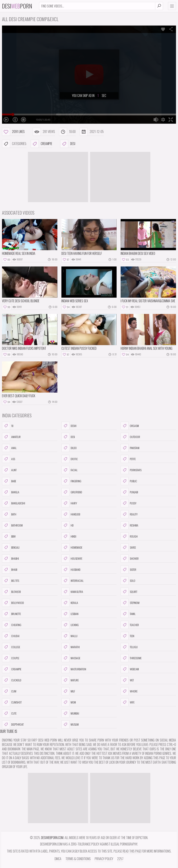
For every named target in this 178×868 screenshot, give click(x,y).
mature (70, 680)
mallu (69, 636)
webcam (130, 669)
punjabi (129, 492)
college (11, 647)
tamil (128, 614)
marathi (71, 647)
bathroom (12, 525)
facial (69, 470)
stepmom (130, 603)
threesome (131, 658)
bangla (11, 492)
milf (68, 691)
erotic (70, 459)
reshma (129, 525)
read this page (132, 851)
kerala (70, 603)
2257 (120, 859)
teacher (130, 625)
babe (9, 481)
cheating (12, 625)
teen (127, 636)
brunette (11, 614)
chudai (11, 636)
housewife (72, 558)
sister (128, 570)
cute (9, 713)
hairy (69, 503)
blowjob (11, 592)
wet (127, 680)
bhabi (10, 570)
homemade (72, 547)
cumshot (12, 702)
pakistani (130, 448)
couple (11, 658)
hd (68, 525)
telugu (129, 647)
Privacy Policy (104, 859)
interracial (72, 581)
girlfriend (72, 492)
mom (69, 702)
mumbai (70, 713)
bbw (9, 536)
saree (128, 547)
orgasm (130, 426)
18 (8, 426)
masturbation (74, 669)
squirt (129, 592)
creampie (41, 144)
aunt (9, 470)
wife (128, 702)
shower (130, 558)
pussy (129, 503)
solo (128, 581)
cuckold (12, 680)
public (129, 481)
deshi (69, 426)
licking (70, 625)
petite (128, 459)
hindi (69, 536)
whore (129, 691)
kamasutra (72, 592)
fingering (71, 481)
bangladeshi (14, 503)
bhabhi (10, 558)
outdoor (130, 437)
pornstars (131, 470)
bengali (11, 547)
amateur (11, 437)
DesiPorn (17, 6)
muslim (70, 724)
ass (9, 459)
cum (9, 691)
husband (71, 570)
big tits (11, 581)
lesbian (70, 614)
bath (9, 514)
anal (9, 448)
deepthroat (13, 724)
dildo (69, 448)
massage (71, 658)
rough (129, 536)
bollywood (13, 603)
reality (129, 514)
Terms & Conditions (78, 859)
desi (68, 144)
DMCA (58, 859)
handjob (71, 514)
